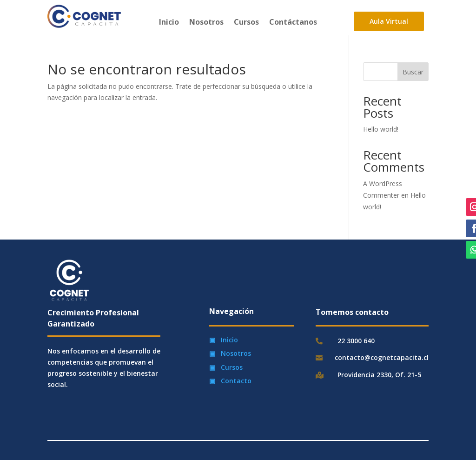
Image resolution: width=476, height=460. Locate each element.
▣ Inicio (224, 340)
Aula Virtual (389, 21)
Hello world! (381, 129)
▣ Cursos (226, 367)
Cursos (246, 23)
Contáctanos (293, 23)
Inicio (169, 23)
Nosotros (206, 23)
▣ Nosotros (230, 353)
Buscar (413, 72)
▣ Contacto (230, 381)
